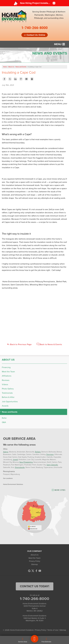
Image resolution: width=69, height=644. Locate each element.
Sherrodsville (20, 467)
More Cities (60, 490)
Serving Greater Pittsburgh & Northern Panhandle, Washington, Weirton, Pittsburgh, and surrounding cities (49, 15)
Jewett (15, 459)
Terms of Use (53, 630)
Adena (6, 452)
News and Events (10, 412)
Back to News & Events (49, 344)
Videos (5, 384)
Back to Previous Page (19, 344)
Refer (4, 418)
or (35, 35)
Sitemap (34, 564)
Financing (6, 367)
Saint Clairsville (52, 465)
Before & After (8, 397)
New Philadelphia (26, 462)
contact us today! (35, 586)
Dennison (50, 454)
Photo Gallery (8, 389)
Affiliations (7, 376)
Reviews (6, 380)
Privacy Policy (35, 561)
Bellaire (38, 452)
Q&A (4, 422)
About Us (8, 360)
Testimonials (7, 393)
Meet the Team (8, 372)
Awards (5, 406)
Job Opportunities (10, 402)
